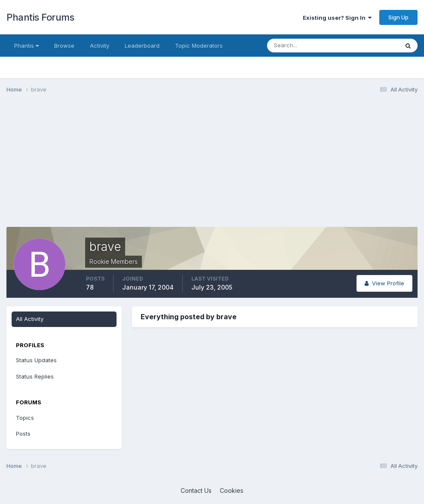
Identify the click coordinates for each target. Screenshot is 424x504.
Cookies (232, 490)
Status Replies (35, 376)
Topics (25, 418)
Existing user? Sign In (337, 18)
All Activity (30, 319)
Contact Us (196, 490)
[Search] (305, 46)
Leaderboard (142, 46)
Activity (100, 46)
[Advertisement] (107, 167)
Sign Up (398, 17)
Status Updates (36, 360)
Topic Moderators (199, 46)
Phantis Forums (40, 17)
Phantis (26, 46)
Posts (23, 434)
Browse (64, 46)
